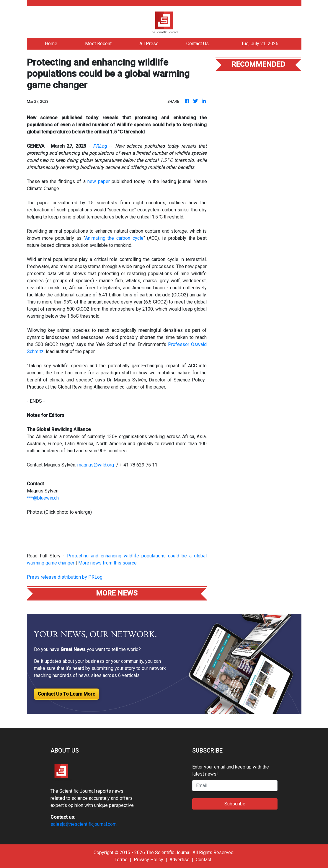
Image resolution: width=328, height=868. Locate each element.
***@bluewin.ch (43, 498)
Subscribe (235, 804)
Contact (204, 860)
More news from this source (107, 563)
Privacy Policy (149, 860)
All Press (149, 44)
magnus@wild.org (96, 465)
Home (51, 44)
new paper (98, 181)
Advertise (179, 860)
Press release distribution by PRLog (65, 577)
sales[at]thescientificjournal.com (84, 824)
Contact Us (198, 44)
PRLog (100, 146)
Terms (121, 860)
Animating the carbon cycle (114, 238)
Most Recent (98, 44)
